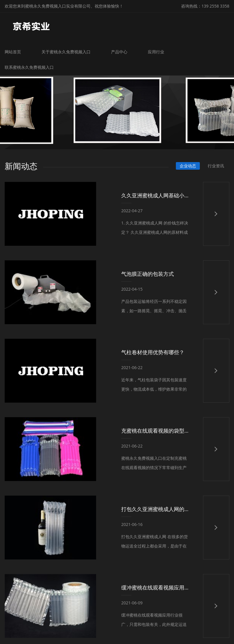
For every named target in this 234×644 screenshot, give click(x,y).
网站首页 (13, 52)
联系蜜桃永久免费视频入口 (30, 67)
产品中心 (119, 52)
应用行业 (156, 52)
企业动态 (188, 165)
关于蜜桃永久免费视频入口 (66, 52)
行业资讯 (216, 165)
